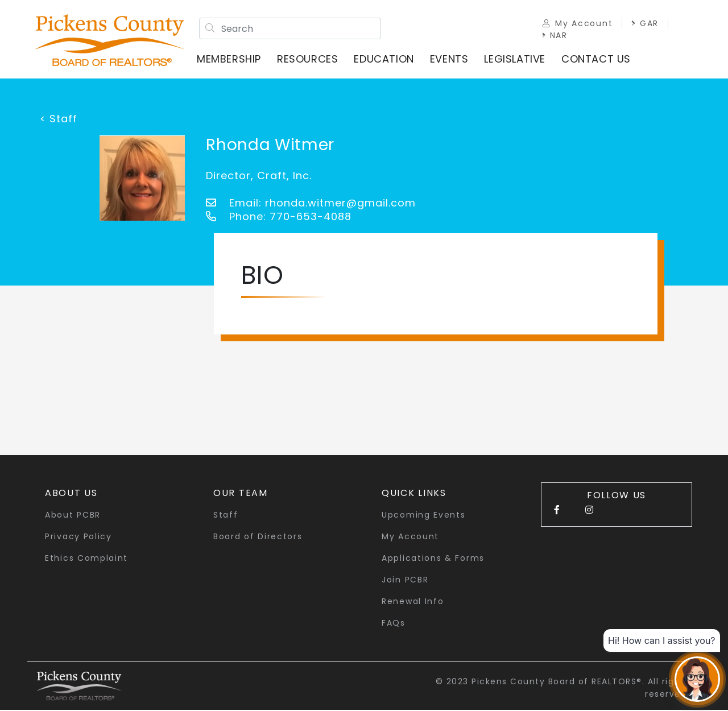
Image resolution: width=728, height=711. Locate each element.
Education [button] (385, 59)
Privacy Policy (78, 538)
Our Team (241, 494)
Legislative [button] (516, 59)
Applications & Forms (433, 559)
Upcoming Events (424, 516)
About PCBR (73, 516)
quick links (414, 494)
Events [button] (450, 59)
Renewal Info (413, 602)
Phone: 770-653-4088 (279, 218)
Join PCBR (405, 581)
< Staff (59, 120)
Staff (226, 516)
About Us (71, 494)
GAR (644, 24)
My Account (576, 24)
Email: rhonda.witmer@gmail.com (311, 204)
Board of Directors (258, 538)
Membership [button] (230, 59)
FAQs (394, 624)
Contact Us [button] (597, 59)
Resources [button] (309, 59)
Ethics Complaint (86, 559)
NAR (554, 36)
